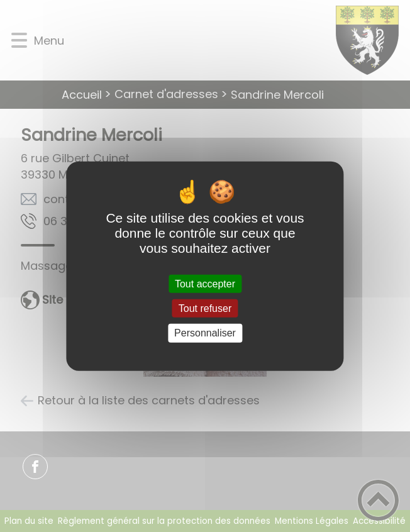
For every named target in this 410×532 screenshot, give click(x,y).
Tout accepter (205, 284)
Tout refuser (205, 308)
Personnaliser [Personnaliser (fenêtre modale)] (205, 333)
